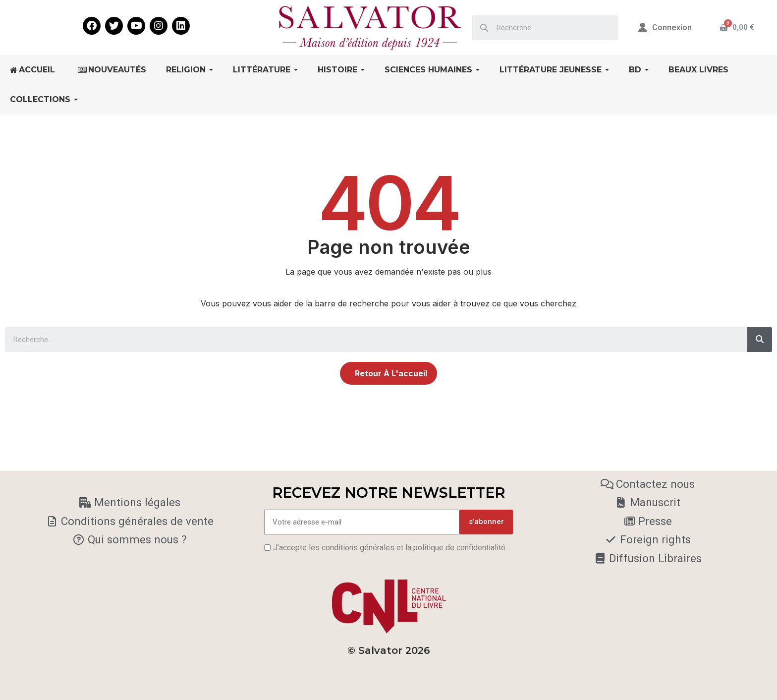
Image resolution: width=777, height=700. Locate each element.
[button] (388, 373)
